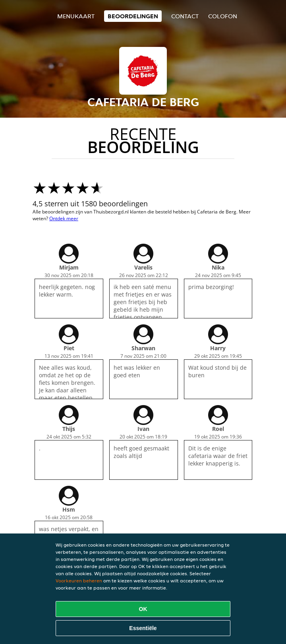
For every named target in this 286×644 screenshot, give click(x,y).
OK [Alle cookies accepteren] (143, 609)
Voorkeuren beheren (79, 581)
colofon (223, 16)
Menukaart (76, 16)
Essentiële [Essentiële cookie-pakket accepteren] (143, 628)
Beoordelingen (133, 16)
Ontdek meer (64, 218)
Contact (185, 16)
